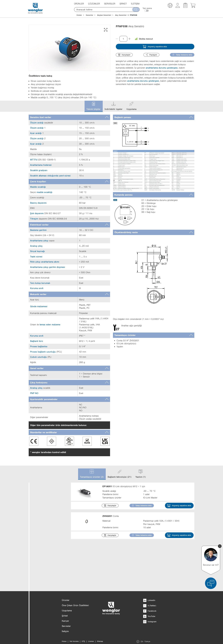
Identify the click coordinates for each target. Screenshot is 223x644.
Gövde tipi (48, 555)
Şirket (123, 4)
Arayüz (48, 564)
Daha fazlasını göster (44, 538)
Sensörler (89, 15)
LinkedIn (149, 641)
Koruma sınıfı (48, 589)
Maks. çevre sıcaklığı (48, 598)
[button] (170, 6)
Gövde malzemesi (48, 572)
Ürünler (79, 4)
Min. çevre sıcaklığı (48, 606)
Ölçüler (48, 547)
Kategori (48, 488)
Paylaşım (151, 55)
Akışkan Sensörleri (104, 15)
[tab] (69, 117)
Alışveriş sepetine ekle (155, 47)
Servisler (110, 4)
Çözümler (94, 4)
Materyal (48, 581)
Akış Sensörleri (121, 15)
